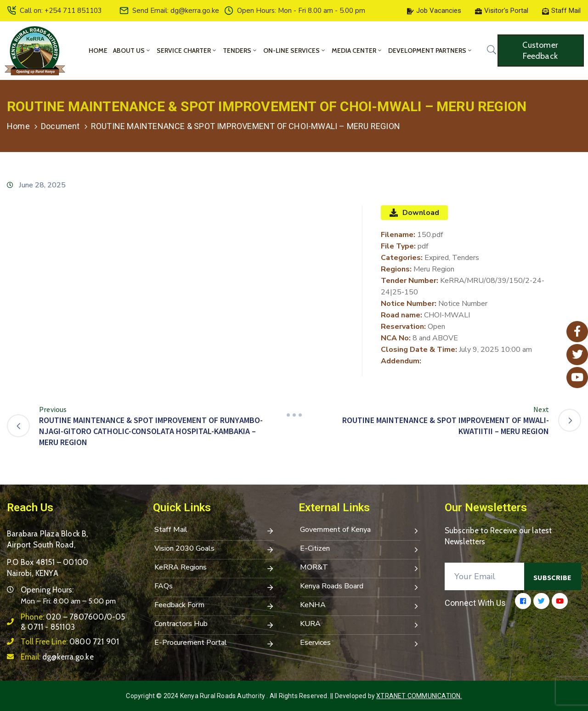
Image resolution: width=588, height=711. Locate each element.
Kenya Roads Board (360, 587)
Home (98, 51)
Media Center (357, 51)
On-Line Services (295, 51)
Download (414, 213)
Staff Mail (215, 530)
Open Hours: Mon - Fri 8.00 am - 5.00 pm (301, 11)
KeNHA (360, 606)
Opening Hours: (47, 590)
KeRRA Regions (215, 568)
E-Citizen (360, 549)
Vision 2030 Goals (215, 549)
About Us (132, 51)
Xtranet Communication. (419, 696)
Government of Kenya (360, 530)
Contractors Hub (215, 625)
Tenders (240, 51)
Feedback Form (215, 606)
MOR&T (360, 568)
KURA (360, 625)
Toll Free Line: (70, 642)
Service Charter (187, 51)
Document (60, 126)
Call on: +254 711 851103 (61, 11)
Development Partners (430, 51)
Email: (57, 657)
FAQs (215, 587)
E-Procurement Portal (215, 643)
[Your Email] (485, 576)
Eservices (360, 643)
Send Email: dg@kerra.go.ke (176, 11)
